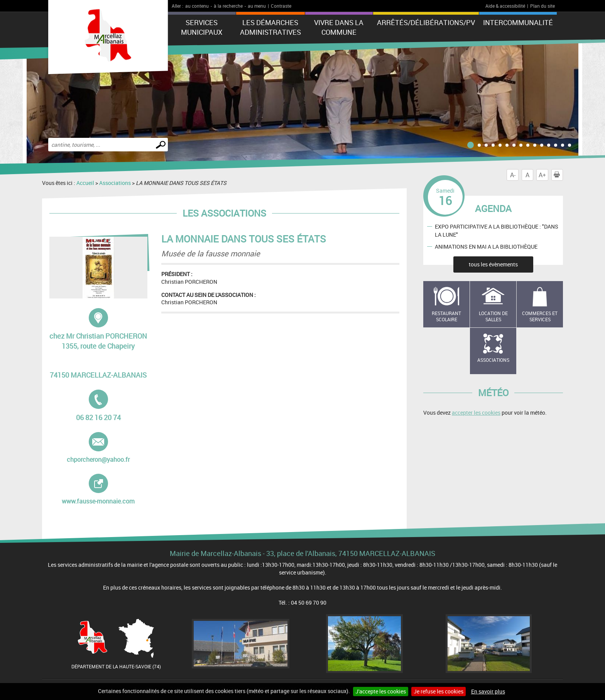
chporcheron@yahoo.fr (98, 448)
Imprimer (558, 175)
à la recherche (228, 6)
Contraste (281, 6)
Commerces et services (540, 316)
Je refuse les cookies (439, 691)
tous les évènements (493, 264)
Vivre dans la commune (339, 27)
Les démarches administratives (270, 27)
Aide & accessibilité (505, 6)
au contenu (197, 6)
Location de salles (493, 316)
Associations (115, 183)
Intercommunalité (518, 22)
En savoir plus (488, 691)
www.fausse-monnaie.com (103, 490)
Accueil (85, 183)
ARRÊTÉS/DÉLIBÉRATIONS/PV (426, 22)
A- (513, 175)
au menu (257, 6)
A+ (542, 175)
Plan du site (542, 6)
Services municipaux (202, 27)
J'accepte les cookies (381, 691)
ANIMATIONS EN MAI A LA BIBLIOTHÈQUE (486, 246)
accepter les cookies (476, 413)
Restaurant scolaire (446, 316)
